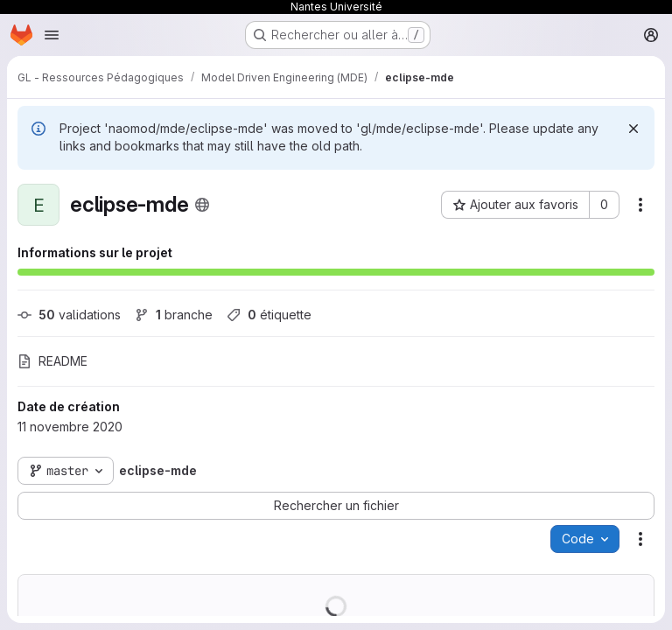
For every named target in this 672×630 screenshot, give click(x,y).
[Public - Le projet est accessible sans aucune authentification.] (202, 205)
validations (69, 315)
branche (174, 315)
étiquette (269, 315)
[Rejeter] (633, 129)
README (52, 361)
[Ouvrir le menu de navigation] (52, 35)
